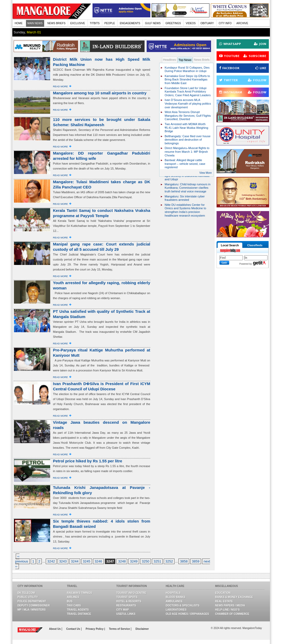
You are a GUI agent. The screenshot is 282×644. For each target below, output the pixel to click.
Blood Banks (176, 597)
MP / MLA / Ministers (32, 610)
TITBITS (95, 23)
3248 (122, 561)
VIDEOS (191, 23)
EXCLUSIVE (78, 23)
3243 (63, 561)
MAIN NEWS (35, 23)
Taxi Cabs (74, 605)
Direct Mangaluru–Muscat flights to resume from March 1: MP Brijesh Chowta (187, 152)
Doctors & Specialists (183, 605)
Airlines (73, 597)
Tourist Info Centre (131, 593)
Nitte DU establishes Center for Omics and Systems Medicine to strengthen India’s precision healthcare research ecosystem (186, 210)
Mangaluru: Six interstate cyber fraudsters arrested (185, 198)
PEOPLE (110, 23)
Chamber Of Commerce (232, 614)
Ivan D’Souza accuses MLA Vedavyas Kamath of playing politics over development (188, 103)
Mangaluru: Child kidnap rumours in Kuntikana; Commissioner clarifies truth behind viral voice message (188, 188)
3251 (157, 561)
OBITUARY (207, 23)
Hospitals (173, 593)
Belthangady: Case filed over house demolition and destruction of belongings (188, 140)
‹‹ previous (22, 559)
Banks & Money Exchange (234, 597)
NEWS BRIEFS (56, 23)
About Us (55, 629)
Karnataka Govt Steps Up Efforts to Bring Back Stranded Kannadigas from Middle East (187, 80)
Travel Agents (78, 610)
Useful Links (126, 614)
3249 (134, 561)
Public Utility (28, 597)
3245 (87, 561)
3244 (75, 561)
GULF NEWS (153, 23)
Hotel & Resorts (129, 601)
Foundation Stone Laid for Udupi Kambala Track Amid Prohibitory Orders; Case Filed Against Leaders (188, 92)
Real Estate (224, 601)
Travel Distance (79, 614)
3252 (169, 561)
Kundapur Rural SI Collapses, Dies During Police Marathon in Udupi (187, 69)
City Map (123, 610)
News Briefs (202, 60)
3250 (145, 561)
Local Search (230, 245)
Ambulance (174, 601)
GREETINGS (173, 23)
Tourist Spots (127, 597)
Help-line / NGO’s (227, 610)
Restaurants (126, 605)
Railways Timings (80, 593)
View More (205, 173)
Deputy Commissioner (34, 605)
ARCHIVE (242, 23)
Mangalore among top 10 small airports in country (100, 93)
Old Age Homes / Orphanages (188, 614)
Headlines (170, 60)
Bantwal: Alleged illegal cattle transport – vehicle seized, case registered (185, 164)
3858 (184, 561)
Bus (70, 601)
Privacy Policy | (95, 629)
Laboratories (176, 610)
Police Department (32, 601)
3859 (196, 561)
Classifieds (255, 245)
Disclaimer (142, 629)
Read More (61, 86)
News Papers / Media (230, 605)
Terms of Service (120, 629)
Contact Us (74, 629)
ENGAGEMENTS (130, 23)
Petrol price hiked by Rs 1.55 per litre (88, 461)
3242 (51, 561)
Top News (185, 60)
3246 (98, 561)
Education (223, 593)
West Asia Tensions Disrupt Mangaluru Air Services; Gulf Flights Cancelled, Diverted (188, 116)
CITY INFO (225, 23)
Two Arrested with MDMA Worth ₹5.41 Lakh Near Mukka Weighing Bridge (187, 128)
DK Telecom (26, 593)
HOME (19, 23)
